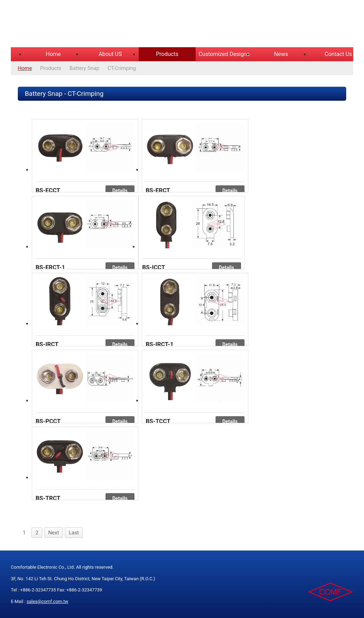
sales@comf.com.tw (47, 601)
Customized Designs (224, 54)
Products (167, 54)
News (281, 54)
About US (110, 54)
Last (74, 533)
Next (54, 533)
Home (53, 54)
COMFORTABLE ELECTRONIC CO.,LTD (98, 24)
